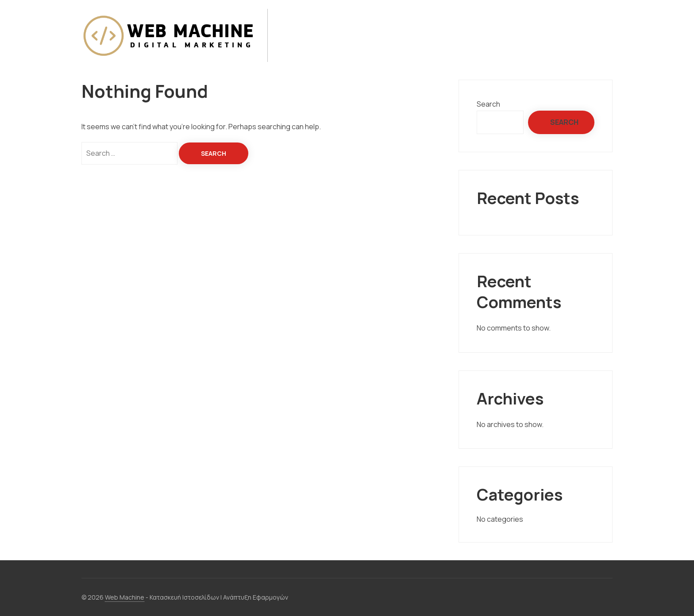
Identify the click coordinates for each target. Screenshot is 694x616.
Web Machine (125, 597)
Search (488, 104)
